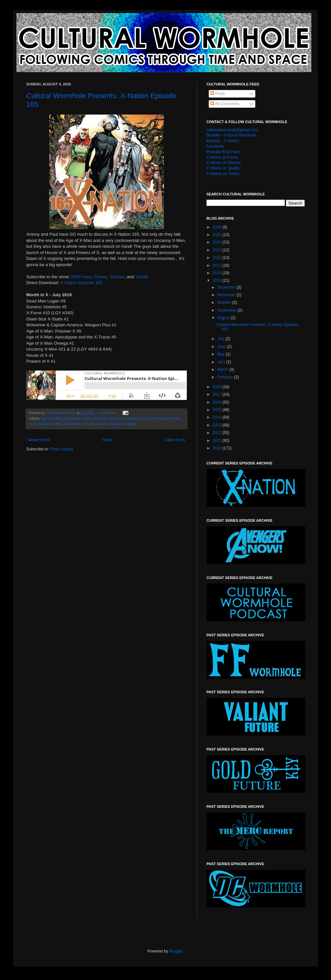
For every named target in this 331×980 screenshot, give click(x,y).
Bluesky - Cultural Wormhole (231, 135)
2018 (218, 387)
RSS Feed (81, 277)
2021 (218, 265)
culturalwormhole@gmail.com (232, 130)
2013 (218, 425)
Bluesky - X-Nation (223, 141)
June (222, 347)
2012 (218, 433)
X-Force (88, 424)
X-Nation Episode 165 (81, 283)
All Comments (225, 104)
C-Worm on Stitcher (224, 163)
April (222, 362)
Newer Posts (39, 440)
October (225, 302)
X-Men (102, 424)
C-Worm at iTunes (222, 157)
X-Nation (116, 424)
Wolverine (72, 424)
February (226, 377)
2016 (218, 402)
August (224, 318)
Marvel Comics (139, 418)
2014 (218, 417)
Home (107, 440)
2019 (218, 281)
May (222, 354)
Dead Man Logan (78, 418)
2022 (218, 258)
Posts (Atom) (61, 449)
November (227, 295)
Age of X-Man (52, 418)
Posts (217, 94)
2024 (218, 242)
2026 (218, 227)
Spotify (142, 277)
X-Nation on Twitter (223, 174)
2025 (218, 235)
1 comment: (107, 413)
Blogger (176, 951)
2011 (218, 441)
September (227, 310)
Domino (100, 418)
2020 (218, 273)
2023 (218, 250)
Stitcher (117, 277)
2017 (218, 394)
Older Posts (175, 440)
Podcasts (160, 418)
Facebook (215, 146)
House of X (117, 418)
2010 (218, 448)
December (227, 287)
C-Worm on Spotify (223, 168)
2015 (218, 410)
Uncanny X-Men (50, 424)
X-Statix (131, 424)
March (223, 370)
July (221, 339)
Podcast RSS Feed (223, 152)
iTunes (100, 277)
